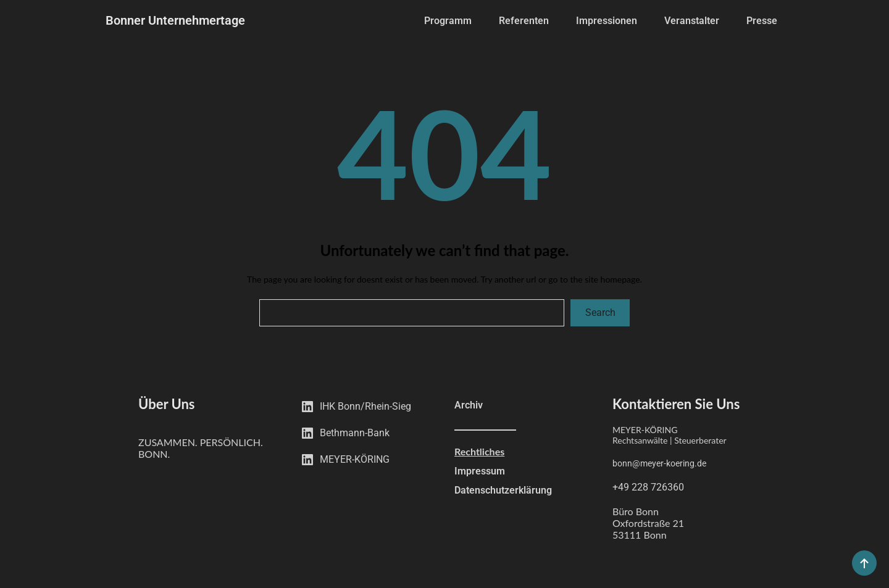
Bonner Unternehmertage (175, 20)
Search (600, 313)
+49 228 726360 (648, 487)
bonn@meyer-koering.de (659, 463)
